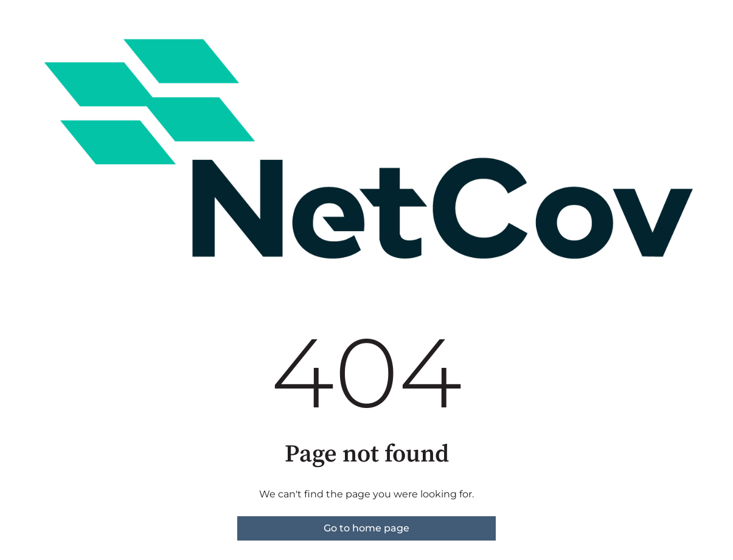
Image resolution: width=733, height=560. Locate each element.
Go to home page (366, 528)
